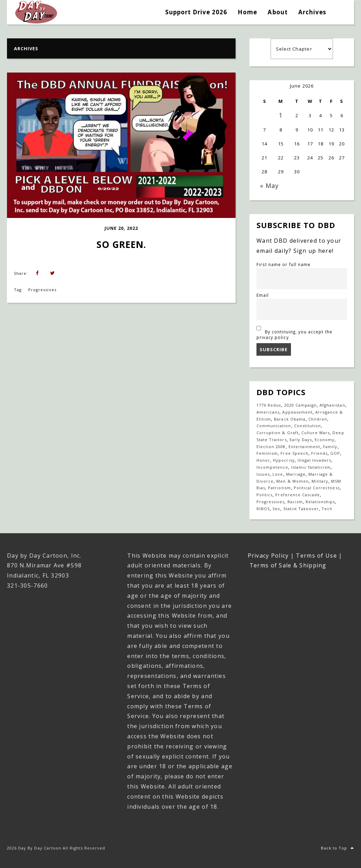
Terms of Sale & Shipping (288, 565)
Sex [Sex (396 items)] (276, 509)
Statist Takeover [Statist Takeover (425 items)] (301, 509)
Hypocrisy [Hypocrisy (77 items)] (284, 460)
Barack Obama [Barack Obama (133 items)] (290, 419)
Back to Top (337, 848)
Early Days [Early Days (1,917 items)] (301, 440)
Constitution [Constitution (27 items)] (308, 426)
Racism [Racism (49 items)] (295, 502)
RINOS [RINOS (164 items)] (263, 509)
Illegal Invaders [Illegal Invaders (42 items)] (314, 460)
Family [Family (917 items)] (330, 447)
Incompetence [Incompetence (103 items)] (272, 467)
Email (263, 295)
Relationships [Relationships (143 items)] (320, 502)
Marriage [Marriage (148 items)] (296, 474)
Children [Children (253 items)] (318, 419)
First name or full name (283, 264)
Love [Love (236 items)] (278, 474)
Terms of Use (316, 556)
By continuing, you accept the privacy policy (294, 331)
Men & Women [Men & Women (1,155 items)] (292, 481)
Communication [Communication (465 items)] (274, 426)
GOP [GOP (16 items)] (335, 453)
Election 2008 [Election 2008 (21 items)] (271, 447)
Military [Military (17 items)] (320, 481)
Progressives (42, 290)
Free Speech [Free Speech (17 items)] (294, 453)
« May (269, 186)
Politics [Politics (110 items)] (264, 495)
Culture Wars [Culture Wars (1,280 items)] (316, 433)
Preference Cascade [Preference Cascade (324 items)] (298, 495)
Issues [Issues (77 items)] (263, 474)
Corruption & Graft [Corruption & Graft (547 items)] (278, 433)
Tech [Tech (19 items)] (327, 509)
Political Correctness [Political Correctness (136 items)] (317, 488)
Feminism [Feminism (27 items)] (267, 453)
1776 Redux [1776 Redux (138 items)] (269, 405)
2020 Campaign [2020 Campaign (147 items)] (301, 405)
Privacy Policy (268, 556)
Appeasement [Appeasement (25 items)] (297, 412)
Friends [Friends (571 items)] (319, 453)
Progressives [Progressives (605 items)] (270, 502)
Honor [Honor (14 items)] (263, 460)
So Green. (121, 244)
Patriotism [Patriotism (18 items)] (279, 488)
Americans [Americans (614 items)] (268, 412)
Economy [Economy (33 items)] (325, 440)
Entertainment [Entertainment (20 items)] (305, 447)
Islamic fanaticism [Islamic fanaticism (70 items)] (311, 467)
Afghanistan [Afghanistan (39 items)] (332, 405)
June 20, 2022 (121, 228)
